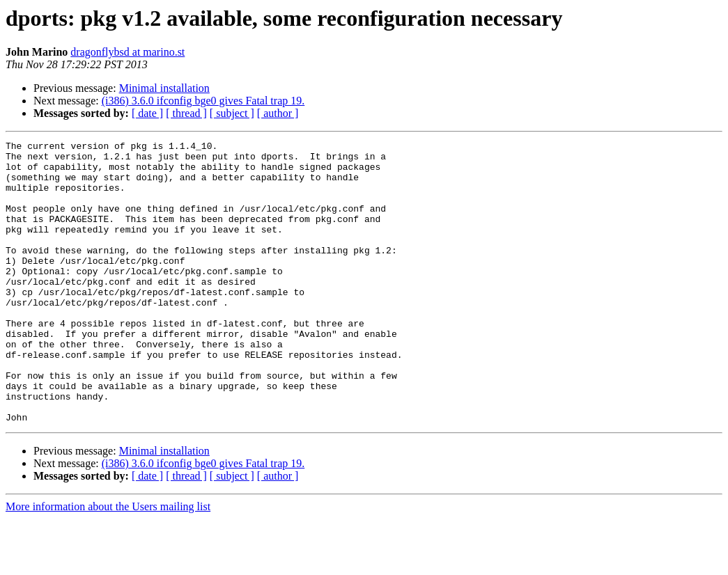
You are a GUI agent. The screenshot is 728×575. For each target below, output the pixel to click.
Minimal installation (164, 88)
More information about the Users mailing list (108, 563)
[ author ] (278, 113)
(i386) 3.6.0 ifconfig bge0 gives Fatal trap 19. (203, 101)
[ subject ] (232, 113)
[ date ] (147, 113)
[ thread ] (186, 113)
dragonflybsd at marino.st (127, 52)
